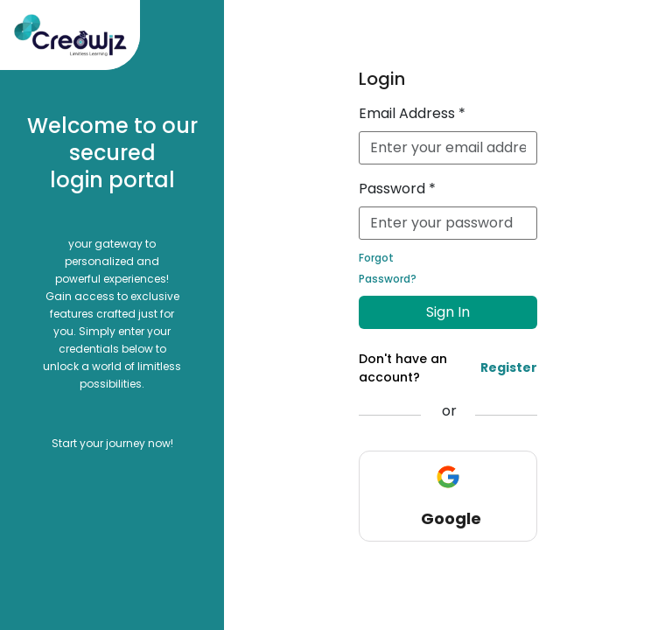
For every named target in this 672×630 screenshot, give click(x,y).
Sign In (448, 312)
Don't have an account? (448, 368)
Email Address (412, 113)
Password (397, 189)
